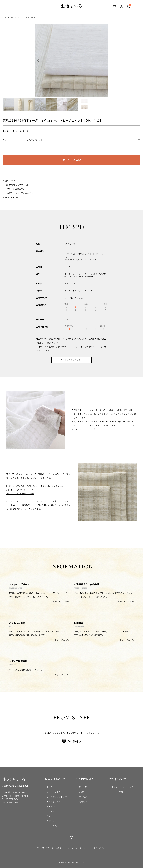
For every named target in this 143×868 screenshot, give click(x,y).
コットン (15, 17)
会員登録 (48, 816)
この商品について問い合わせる (19, 193)
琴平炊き (80, 797)
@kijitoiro (71, 741)
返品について (11, 181)
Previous (39, 61)
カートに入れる (72, 160)
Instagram (71, 838)
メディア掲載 (115, 792)
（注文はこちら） (76, 298)
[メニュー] (6, 7)
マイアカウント (51, 811)
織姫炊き (80, 802)
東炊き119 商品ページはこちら (20, 490)
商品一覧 (80, 787)
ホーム (5, 17)
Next (104, 61)
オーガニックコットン (31, 17)
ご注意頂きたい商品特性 (71, 360)
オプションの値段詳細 (15, 189)
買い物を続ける (12, 197)
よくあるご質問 (51, 802)
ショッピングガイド (53, 792)
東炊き (79, 792)
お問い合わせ (115, 7)
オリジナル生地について (120, 787)
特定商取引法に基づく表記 (17, 185)
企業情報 (48, 807)
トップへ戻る (137, 862)
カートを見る (128, 6)
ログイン (121, 7)
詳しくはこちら (62, 601)
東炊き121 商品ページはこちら (20, 493)
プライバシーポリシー (78, 848)
